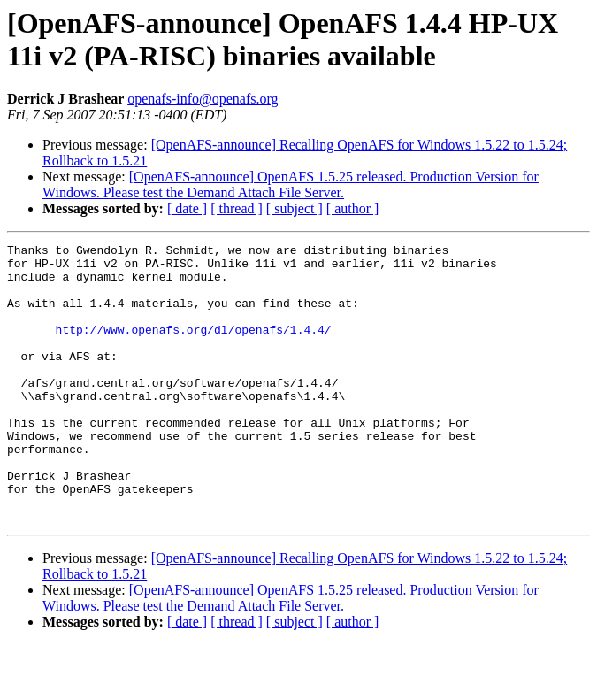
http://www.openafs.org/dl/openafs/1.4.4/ (194, 348)
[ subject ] (295, 208)
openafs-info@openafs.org (203, 99)
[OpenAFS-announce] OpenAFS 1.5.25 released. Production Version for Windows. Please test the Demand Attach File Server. (291, 185)
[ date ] (187, 208)
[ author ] (353, 208)
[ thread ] (237, 208)
